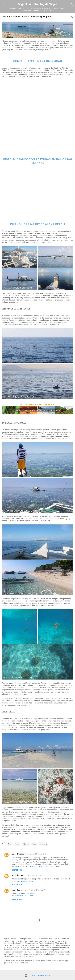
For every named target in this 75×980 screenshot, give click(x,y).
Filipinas (26, 844)
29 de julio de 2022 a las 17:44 (37, 890)
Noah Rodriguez (19, 875)
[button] (72, 17)
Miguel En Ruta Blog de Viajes (38, 4)
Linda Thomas (18, 854)
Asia (10, 844)
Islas (34, 844)
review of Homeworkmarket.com (41, 866)
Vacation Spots (27, 881)
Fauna (17, 844)
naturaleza (43, 844)
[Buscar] (72, 5)
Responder (17, 870)
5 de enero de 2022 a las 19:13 (37, 875)
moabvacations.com (25, 896)
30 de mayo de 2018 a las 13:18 (35, 854)
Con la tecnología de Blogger (38, 975)
